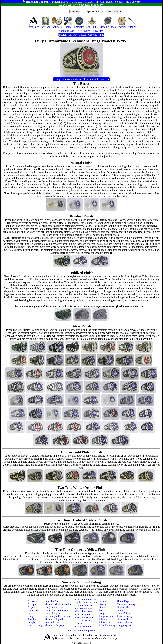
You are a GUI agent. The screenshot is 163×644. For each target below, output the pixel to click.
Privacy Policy (125, 616)
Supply (32, 622)
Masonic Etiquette (54, 619)
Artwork (32, 601)
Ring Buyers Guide (55, 607)
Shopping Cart (125, 625)
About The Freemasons (57, 610)
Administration (125, 622)
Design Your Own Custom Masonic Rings (81, 35)
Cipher (79, 624)
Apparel (32, 607)
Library (103, 619)
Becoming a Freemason (57, 616)
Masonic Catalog (126, 604)
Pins (30, 613)
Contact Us (123, 607)
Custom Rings (35, 625)
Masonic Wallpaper (55, 625)
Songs (102, 613)
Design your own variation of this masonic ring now (81, 79)
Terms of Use (124, 619)
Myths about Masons (86, 603)
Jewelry (32, 619)
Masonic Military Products (59, 604)
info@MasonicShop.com (81, 631)
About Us (122, 610)
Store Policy (124, 613)
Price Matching (107, 625)
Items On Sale (52, 601)
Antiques (33, 604)
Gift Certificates (84, 621)
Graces (103, 607)
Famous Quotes (83, 615)
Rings (31, 616)
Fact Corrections (84, 627)
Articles (103, 601)
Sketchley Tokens (84, 612)
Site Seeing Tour (84, 609)
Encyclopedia (106, 616)
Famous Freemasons (86, 600)
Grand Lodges (52, 613)
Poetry (102, 610)
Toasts (102, 604)
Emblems (33, 610)
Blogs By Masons (84, 618)
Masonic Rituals (84, 606)
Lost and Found (53, 622)
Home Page (123, 601)
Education (104, 622)
